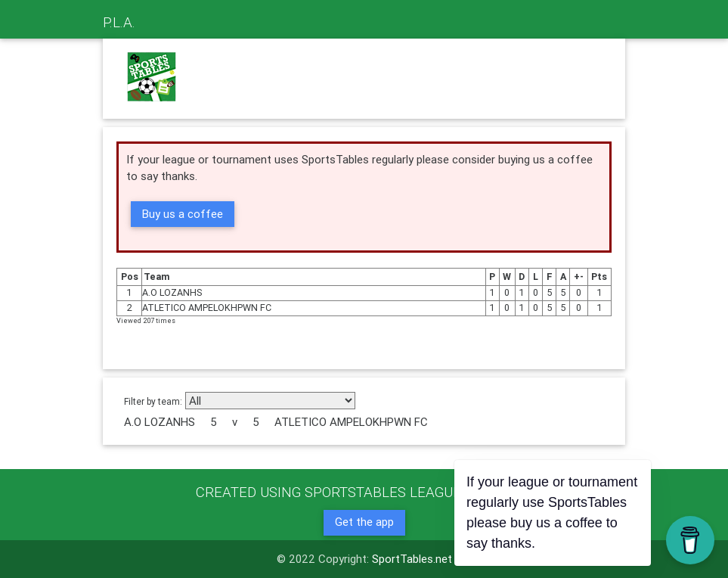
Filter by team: (153, 401)
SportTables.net (412, 559)
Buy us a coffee (183, 214)
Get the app (364, 522)
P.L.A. (119, 22)
